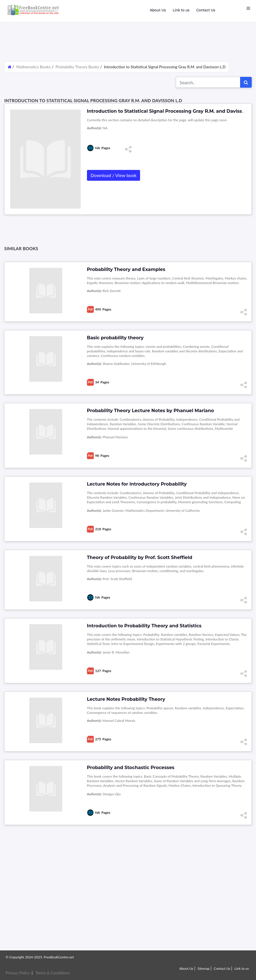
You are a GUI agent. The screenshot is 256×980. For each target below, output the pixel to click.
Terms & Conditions (53, 973)
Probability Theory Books (77, 67)
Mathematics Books (34, 67)
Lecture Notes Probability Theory (126, 699)
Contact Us (206, 10)
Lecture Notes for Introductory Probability (137, 484)
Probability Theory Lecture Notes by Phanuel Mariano (150, 411)
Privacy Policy (18, 973)
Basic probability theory (115, 338)
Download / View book (114, 175)
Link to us (181, 10)
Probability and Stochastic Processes (131, 768)
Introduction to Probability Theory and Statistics (144, 626)
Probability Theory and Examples (126, 269)
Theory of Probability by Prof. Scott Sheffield (140, 557)
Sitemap (204, 968)
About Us (158, 10)
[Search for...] (208, 82)
